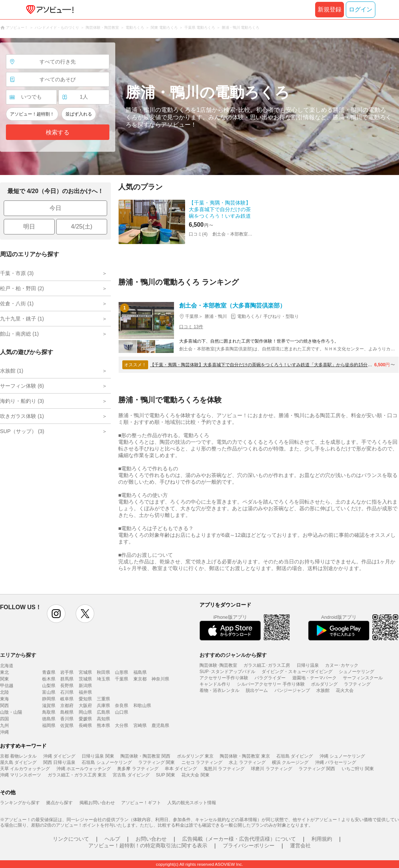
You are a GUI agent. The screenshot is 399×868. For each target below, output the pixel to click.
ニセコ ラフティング (202, 762)
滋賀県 (49, 706)
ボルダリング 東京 (195, 756)
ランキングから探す (20, 803)
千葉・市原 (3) (17, 273)
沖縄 (4, 732)
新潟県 (85, 686)
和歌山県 (142, 706)
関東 (4, 679)
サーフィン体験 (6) (22, 386)
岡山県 (85, 712)
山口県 (122, 712)
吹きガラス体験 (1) (22, 416)
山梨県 (49, 686)
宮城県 (85, 672)
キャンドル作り (215, 684)
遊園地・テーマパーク (314, 678)
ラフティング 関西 (317, 769)
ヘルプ (112, 839)
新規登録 (330, 9)
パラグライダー (270, 678)
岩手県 (67, 672)
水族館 (323, 690)
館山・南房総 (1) (19, 334)
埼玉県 (103, 679)
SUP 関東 (166, 775)
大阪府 (85, 706)
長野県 (67, 686)
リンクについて (71, 839)
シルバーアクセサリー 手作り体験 (271, 684)
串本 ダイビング (181, 769)
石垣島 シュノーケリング (107, 762)
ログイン (361, 9)
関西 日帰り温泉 (59, 762)
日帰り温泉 (308, 665)
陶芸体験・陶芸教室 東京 (245, 756)
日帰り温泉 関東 (98, 756)
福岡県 (49, 725)
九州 (4, 725)
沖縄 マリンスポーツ (21, 775)
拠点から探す (59, 803)
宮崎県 (140, 725)
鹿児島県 (160, 725)
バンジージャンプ (292, 690)
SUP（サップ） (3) (22, 431)
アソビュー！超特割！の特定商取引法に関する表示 (148, 845)
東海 (4, 699)
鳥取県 (49, 712)
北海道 (7, 666)
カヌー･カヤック (342, 665)
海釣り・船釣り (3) (22, 401)
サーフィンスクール (363, 678)
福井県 (85, 692)
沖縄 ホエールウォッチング (84, 769)
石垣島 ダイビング (295, 756)
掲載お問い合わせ (97, 803)
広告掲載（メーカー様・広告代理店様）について (239, 839)
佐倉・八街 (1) (17, 303)
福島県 (140, 672)
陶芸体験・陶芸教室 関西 (145, 756)
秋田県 (103, 672)
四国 (4, 719)
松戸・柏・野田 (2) (22, 288)
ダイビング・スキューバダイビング (297, 672)
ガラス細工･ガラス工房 (267, 665)
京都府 (67, 706)
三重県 (103, 699)
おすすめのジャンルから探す (233, 655)
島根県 (67, 712)
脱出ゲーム (257, 690)
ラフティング (357, 684)
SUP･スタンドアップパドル (227, 672)
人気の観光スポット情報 (192, 803)
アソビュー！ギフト (141, 803)
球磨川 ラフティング (271, 769)
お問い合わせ (151, 839)
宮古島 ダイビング (131, 775)
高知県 (103, 719)
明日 (29, 227)
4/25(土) (82, 227)
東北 (4, 672)
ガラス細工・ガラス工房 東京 (77, 775)
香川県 (67, 719)
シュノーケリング (357, 672)
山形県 (122, 672)
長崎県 (85, 725)
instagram (56, 614)
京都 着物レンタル (18, 756)
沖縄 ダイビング (59, 756)
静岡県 (49, 699)
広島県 (103, 712)
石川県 (67, 692)
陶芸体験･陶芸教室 (218, 665)
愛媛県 (85, 719)
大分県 (122, 725)
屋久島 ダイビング (18, 762)
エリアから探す (18, 655)
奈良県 (122, 706)
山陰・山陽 (11, 712)
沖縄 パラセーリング (336, 762)
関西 (4, 706)
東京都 (140, 679)
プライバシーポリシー (249, 845)
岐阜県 (67, 699)
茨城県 (85, 679)
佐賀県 (67, 725)
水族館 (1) (12, 371)
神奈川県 (160, 679)
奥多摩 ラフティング (138, 769)
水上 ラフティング (247, 762)
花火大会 (345, 690)
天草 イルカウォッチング (25, 769)
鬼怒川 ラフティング (224, 769)
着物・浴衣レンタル (219, 690)
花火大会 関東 (195, 775)
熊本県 (103, 725)
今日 (55, 208)
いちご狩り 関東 (358, 769)
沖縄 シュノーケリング (342, 756)
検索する (58, 132)
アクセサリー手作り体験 (224, 678)
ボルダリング (324, 684)
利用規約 (322, 839)
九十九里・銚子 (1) (22, 319)
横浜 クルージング (290, 762)
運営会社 (300, 845)
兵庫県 (103, 706)
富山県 (49, 692)
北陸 (4, 692)
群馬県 (67, 679)
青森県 (49, 672)
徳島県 (49, 719)
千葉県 (122, 679)
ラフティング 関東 (156, 762)
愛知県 (85, 699)
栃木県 (49, 679)
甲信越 (7, 686)
